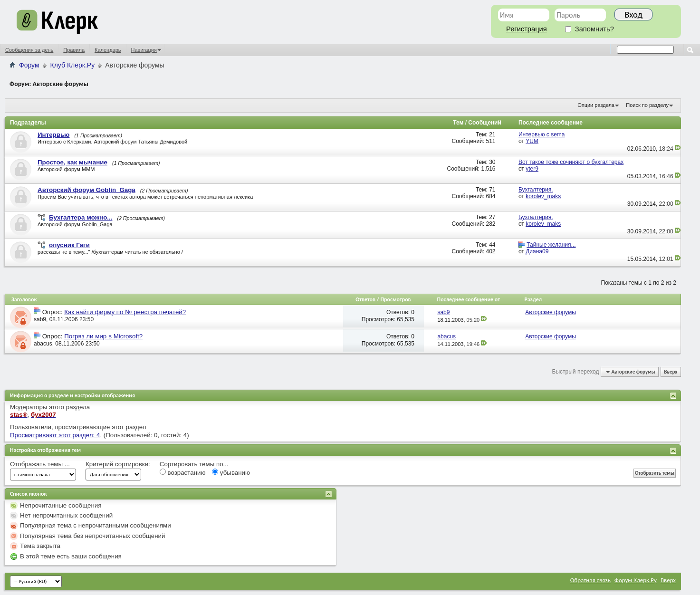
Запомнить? (590, 29)
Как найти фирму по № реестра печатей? (125, 312)
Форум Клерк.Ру (636, 580)
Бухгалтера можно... (81, 217)
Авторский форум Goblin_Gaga (86, 190)
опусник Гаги (69, 245)
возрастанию (183, 472)
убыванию (231, 472)
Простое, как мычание (72, 162)
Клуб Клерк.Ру (73, 65)
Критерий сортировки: (118, 464)
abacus (43, 344)
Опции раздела (596, 105)
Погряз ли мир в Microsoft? (103, 336)
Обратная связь (590, 580)
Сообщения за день (29, 50)
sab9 (40, 319)
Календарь (108, 50)
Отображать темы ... (40, 464)
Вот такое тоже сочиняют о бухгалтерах (571, 162)
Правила (74, 50)
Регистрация (527, 29)
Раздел (533, 299)
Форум (29, 65)
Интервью (53, 135)
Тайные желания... (551, 245)
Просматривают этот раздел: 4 (55, 435)
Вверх (671, 372)
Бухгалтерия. (536, 190)
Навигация (144, 50)
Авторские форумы (551, 312)
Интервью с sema (542, 134)
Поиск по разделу (647, 105)
